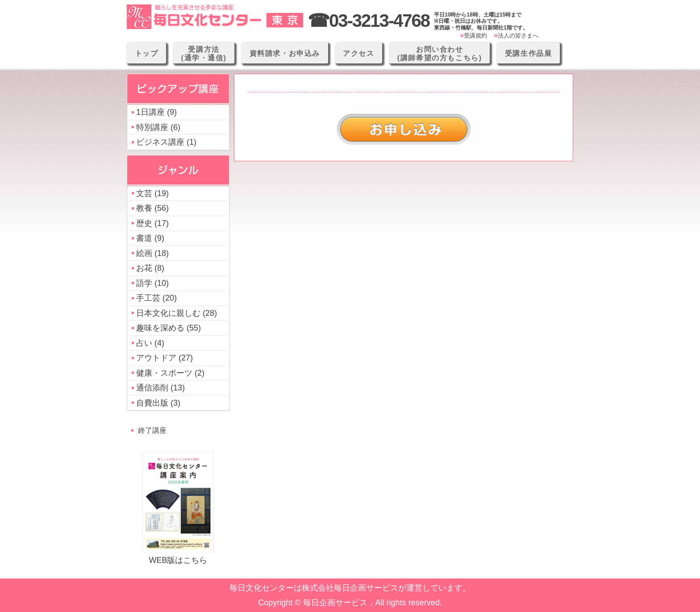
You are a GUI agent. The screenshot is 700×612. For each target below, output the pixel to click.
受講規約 (475, 36)
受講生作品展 (529, 53)
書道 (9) (150, 238)
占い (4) (150, 343)
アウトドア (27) (165, 358)
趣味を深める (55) (169, 328)
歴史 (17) (152, 223)
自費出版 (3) (158, 403)
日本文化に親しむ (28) (177, 313)
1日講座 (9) (156, 112)
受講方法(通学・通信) (204, 54)
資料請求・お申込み (285, 53)
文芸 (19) (152, 193)
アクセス (358, 53)
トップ (147, 53)
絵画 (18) (152, 253)
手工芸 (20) (156, 298)
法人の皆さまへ (518, 36)
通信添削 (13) (160, 388)
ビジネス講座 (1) (166, 142)
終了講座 (152, 430)
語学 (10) (152, 283)
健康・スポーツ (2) (170, 373)
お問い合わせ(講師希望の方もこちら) (440, 54)
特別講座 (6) (158, 127)
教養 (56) (152, 208)
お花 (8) (150, 268)
